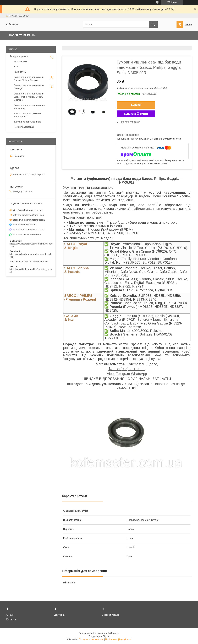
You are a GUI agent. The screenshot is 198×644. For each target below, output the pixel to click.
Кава (16, 66)
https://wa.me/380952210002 (27, 234)
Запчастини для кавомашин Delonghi (29, 87)
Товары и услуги (19, 56)
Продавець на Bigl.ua (99, 636)
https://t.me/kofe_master (25, 225)
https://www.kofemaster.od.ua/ (27, 210)
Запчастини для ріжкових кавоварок (28, 115)
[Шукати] (153, 24)
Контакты (11, 619)
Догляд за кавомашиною (27, 122)
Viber (111, 374)
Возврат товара (111, 615)
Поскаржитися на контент (91, 639)
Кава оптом (20, 72)
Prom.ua (115, 633)
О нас (10, 615)
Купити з (136, 114)
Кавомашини (21, 61)
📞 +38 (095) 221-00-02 (127, 369)
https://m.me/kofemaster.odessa (29, 220)
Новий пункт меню (22, 35)
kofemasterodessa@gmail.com (29, 215)
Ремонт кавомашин (24, 127)
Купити (136, 105)
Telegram (123, 374)
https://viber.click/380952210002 (29, 229)
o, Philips (158, 179)
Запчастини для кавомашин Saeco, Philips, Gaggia (29, 79)
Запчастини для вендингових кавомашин (30, 107)
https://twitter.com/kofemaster (34, 262)
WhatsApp (139, 374)
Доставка (59, 615)
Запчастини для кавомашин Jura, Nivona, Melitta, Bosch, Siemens (29, 97)
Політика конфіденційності (118, 639)
